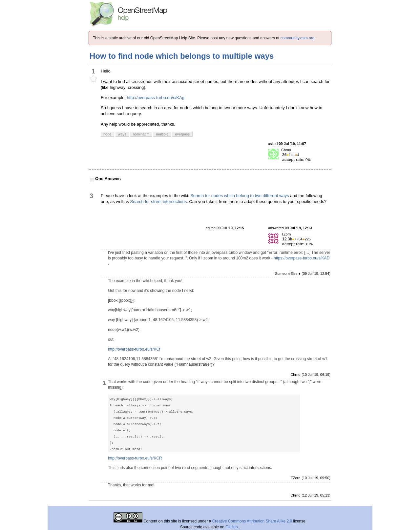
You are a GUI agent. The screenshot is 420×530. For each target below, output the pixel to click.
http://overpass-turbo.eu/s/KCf (134, 349)
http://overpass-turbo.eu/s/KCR (135, 458)
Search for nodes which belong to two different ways (240, 196)
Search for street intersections (159, 202)
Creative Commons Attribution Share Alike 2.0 (252, 521)
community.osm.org (298, 38)
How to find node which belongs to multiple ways (182, 56)
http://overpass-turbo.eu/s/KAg (156, 98)
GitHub (232, 527)
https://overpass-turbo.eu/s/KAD (302, 258)
